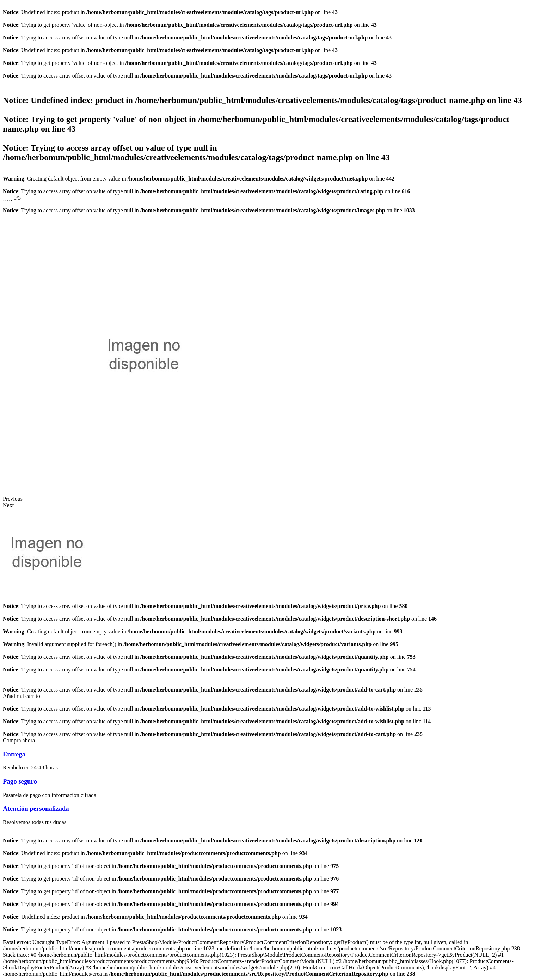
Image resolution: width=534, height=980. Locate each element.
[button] (22, 696)
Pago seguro (20, 781)
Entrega (14, 754)
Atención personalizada (36, 808)
